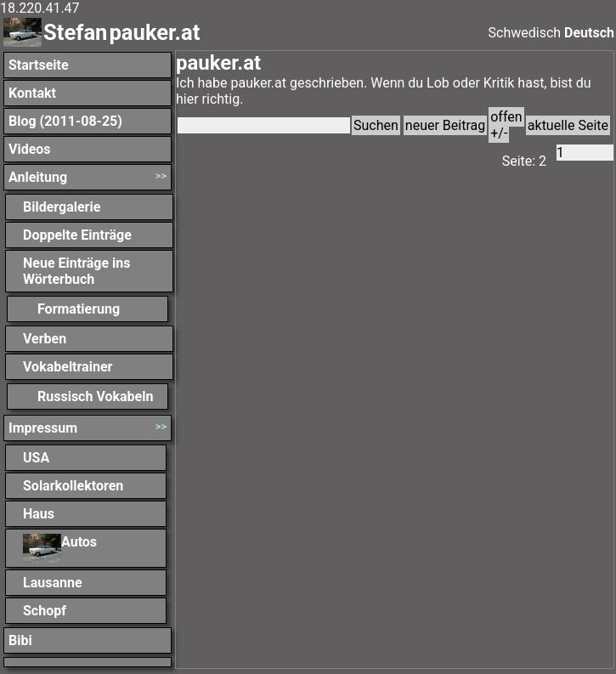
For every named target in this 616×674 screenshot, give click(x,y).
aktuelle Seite (568, 125)
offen (506, 117)
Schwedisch (525, 33)
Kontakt (32, 93)
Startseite (39, 65)
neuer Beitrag (445, 125)
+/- (499, 133)
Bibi (20, 640)
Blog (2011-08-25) (65, 121)
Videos (30, 149)
